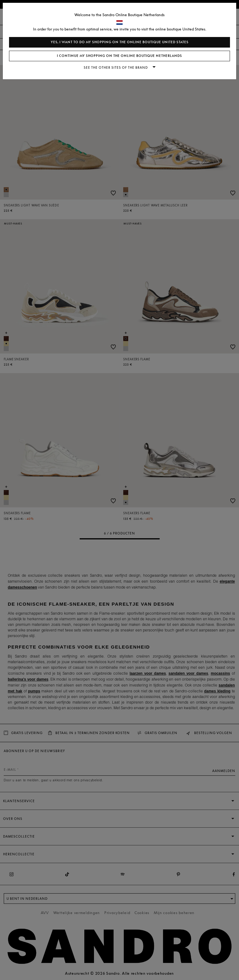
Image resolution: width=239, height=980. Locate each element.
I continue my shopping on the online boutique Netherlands (119, 56)
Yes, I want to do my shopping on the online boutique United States (120, 42)
